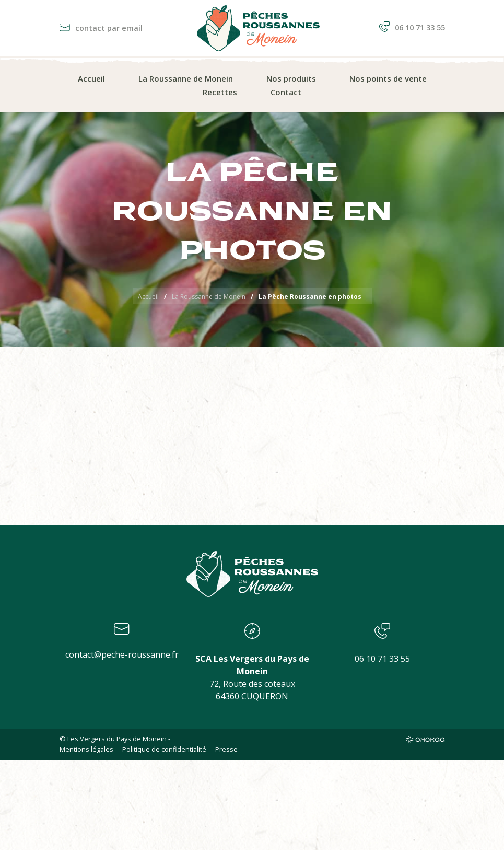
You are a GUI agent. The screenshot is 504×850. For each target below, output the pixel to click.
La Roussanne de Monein (186, 78)
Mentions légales (86, 749)
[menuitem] (91, 79)
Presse (226, 749)
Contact (286, 92)
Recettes (220, 92)
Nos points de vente (388, 78)
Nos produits (291, 78)
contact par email (101, 28)
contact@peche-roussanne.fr (122, 654)
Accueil (91, 78)
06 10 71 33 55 (412, 27)
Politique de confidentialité (164, 749)
